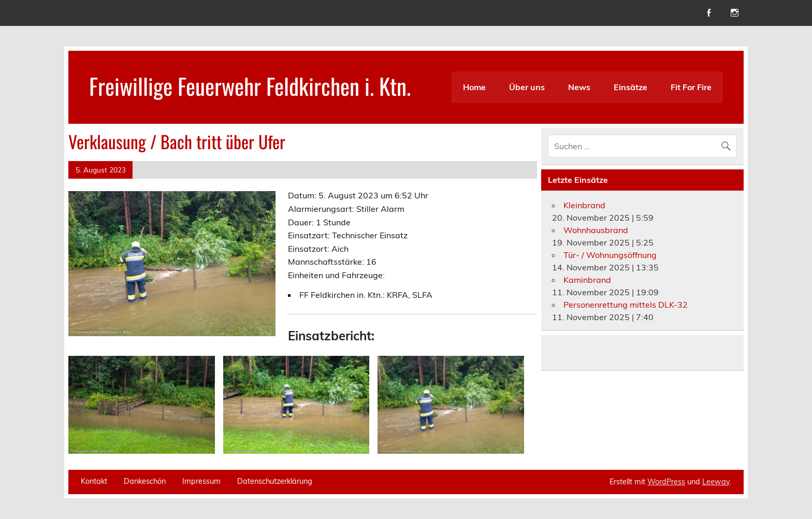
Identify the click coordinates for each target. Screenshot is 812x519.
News (579, 87)
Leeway (716, 482)
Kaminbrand (587, 280)
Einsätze (630, 87)
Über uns (527, 87)
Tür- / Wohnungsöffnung (610, 255)
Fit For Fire (691, 87)
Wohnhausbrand (596, 230)
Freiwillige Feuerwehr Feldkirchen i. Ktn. (250, 85)
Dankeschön (145, 481)
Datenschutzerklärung (275, 481)
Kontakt (94, 481)
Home (474, 87)
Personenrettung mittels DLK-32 (626, 305)
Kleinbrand (584, 205)
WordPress (666, 482)
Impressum (201, 481)
